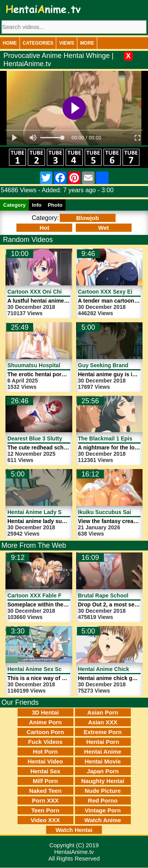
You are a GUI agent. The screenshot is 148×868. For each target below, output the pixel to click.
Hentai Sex (45, 771)
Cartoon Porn (45, 732)
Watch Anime (103, 820)
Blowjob (87, 218)
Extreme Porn (103, 732)
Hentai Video (45, 761)
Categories (38, 43)
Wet (104, 228)
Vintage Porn (103, 810)
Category (14, 205)
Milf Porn (45, 781)
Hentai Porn (103, 742)
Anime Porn (45, 722)
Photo (55, 205)
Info (37, 205)
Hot (44, 228)
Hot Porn (45, 752)
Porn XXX (45, 800)
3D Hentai (45, 712)
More (87, 43)
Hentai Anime (103, 752)
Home (10, 43)
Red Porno (103, 800)
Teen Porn (45, 810)
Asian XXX (103, 722)
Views (67, 43)
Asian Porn (103, 712)
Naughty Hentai (103, 781)
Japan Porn (103, 771)
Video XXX (45, 820)
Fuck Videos (45, 742)
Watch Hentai (74, 830)
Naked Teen (45, 791)
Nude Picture (103, 791)
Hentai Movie (103, 761)
